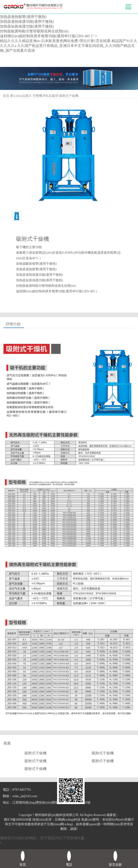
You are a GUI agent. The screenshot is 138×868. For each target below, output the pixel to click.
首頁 (6, 96)
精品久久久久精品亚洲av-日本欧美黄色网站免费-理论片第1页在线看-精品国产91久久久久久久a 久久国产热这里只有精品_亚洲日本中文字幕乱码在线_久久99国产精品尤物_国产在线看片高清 (69, 46)
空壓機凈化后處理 (45, 96)
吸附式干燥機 (69, 96)
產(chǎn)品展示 (21, 96)
